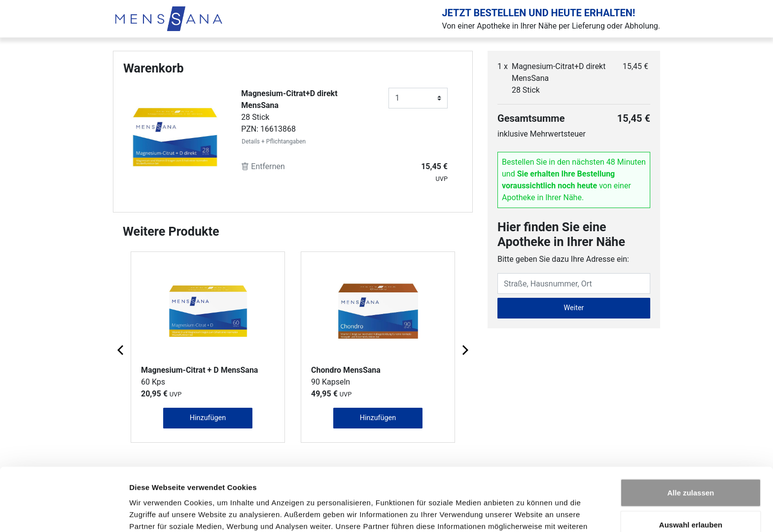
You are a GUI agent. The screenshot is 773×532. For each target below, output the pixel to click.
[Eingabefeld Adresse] (574, 284)
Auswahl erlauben (691, 468)
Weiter (574, 308)
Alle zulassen (690, 435)
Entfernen (263, 166)
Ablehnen (691, 500)
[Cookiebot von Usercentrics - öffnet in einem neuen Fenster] (64, 513)
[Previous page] (121, 350)
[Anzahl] (418, 98)
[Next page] (464, 350)
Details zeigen (524, 513)
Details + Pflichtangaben (274, 142)
